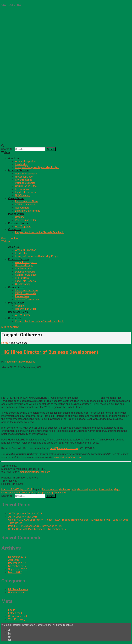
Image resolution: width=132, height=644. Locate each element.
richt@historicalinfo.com (64, 448)
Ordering (20, 217)
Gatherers (65, 489)
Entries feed (15, 613)
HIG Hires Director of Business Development (50, 352)
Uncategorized (16, 593)
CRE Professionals (26, 205)
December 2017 (17, 563)
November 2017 (17, 566)
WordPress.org (17, 619)
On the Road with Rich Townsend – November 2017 (37, 529)
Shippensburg (45, 493)
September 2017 (18, 569)
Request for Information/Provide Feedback (39, 232)
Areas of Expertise (26, 161)
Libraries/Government (27, 211)
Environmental (50, 489)
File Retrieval (22, 189)
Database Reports (25, 183)
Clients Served (16, 198)
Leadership (21, 164)
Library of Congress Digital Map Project (37, 167)
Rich (34, 493)
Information (106, 489)
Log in (12, 610)
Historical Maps (24, 177)
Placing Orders (16, 214)
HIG (74, 489)
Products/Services (19, 171)
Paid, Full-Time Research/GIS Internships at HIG (35, 526)
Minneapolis (8, 493)
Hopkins (93, 489)
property (26, 493)
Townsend (60, 493)
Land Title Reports (25, 192)
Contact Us (15, 229)
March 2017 (15, 572)
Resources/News (18, 223)
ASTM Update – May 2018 (23, 517)
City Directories (24, 180)
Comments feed (18, 616)
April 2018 (14, 560)
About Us (13, 158)
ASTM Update (23, 226)
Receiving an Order (26, 220)
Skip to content (10, 238)
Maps (117, 489)
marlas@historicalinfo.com (35, 472)
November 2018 (17, 557)
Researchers (22, 208)
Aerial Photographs (26, 174)
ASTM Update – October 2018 (25, 514)
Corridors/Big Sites (26, 186)
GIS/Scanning (23, 195)
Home (5, 343)
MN (18, 493)
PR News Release (25, 362)
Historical (82, 489)
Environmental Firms (27, 201)
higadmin (10, 362)
